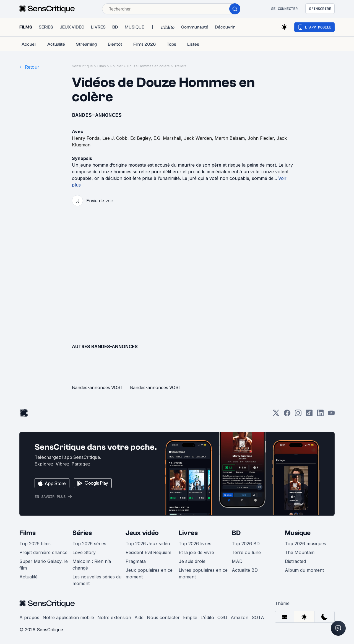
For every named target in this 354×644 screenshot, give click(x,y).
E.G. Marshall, (169, 138)
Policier (116, 66)
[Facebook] (287, 415)
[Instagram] (298, 415)
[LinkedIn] (320, 415)
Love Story (84, 552)
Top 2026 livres (195, 544)
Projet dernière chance (43, 552)
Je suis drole (192, 561)
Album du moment (304, 570)
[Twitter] (276, 415)
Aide (139, 617)
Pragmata (136, 561)
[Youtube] (331, 415)
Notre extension (114, 617)
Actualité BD (245, 570)
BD (236, 533)
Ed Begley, (142, 138)
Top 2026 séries (89, 544)
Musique (298, 533)
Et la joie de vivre (196, 552)
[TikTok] (309, 415)
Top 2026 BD (246, 544)
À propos (29, 617)
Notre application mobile (68, 617)
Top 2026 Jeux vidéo (148, 544)
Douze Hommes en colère (148, 66)
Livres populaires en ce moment (203, 573)
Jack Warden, (199, 138)
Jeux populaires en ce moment (149, 573)
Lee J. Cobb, (116, 138)
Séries (82, 533)
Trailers (180, 66)
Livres (188, 533)
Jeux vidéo (142, 533)
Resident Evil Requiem (148, 552)
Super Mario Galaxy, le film (44, 565)
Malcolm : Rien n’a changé (92, 565)
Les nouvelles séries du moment (97, 580)
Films (102, 66)
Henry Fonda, (87, 138)
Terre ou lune (246, 552)
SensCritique (82, 66)
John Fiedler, (262, 138)
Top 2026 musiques (305, 544)
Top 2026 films (35, 544)
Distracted (295, 561)
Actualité (28, 577)
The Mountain (300, 552)
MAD (237, 561)
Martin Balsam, (231, 138)
